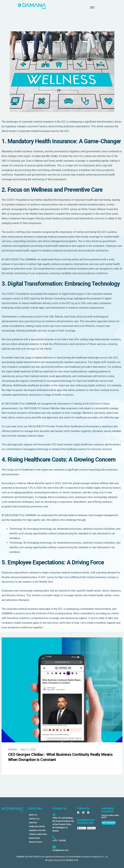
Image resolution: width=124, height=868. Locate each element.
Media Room (34, 838)
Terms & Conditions (38, 834)
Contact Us (34, 819)
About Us (33, 815)
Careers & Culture (37, 830)
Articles (13, 749)
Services (33, 823)
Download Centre (37, 827)
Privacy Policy (36, 842)
